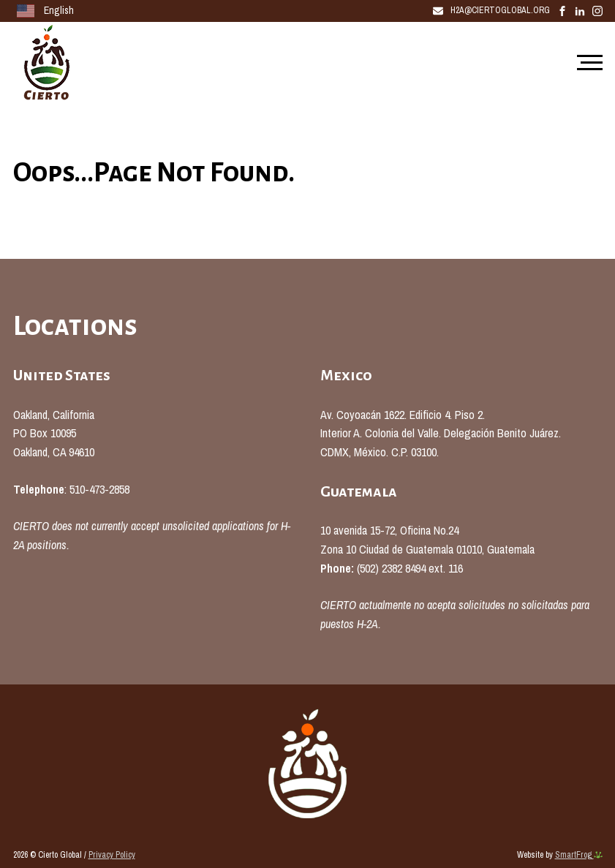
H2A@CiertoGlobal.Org (491, 10)
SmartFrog (579, 855)
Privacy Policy (112, 855)
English (45, 11)
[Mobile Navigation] (586, 64)
